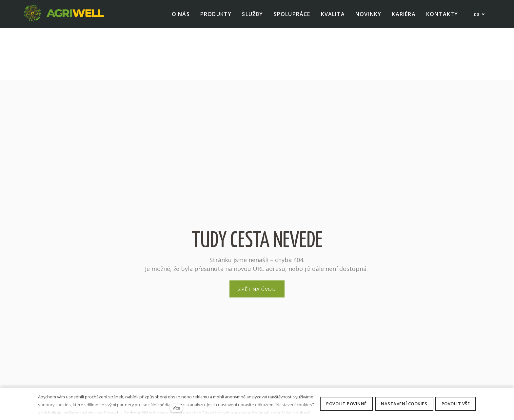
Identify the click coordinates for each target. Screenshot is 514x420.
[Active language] (474, 14)
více (177, 408)
